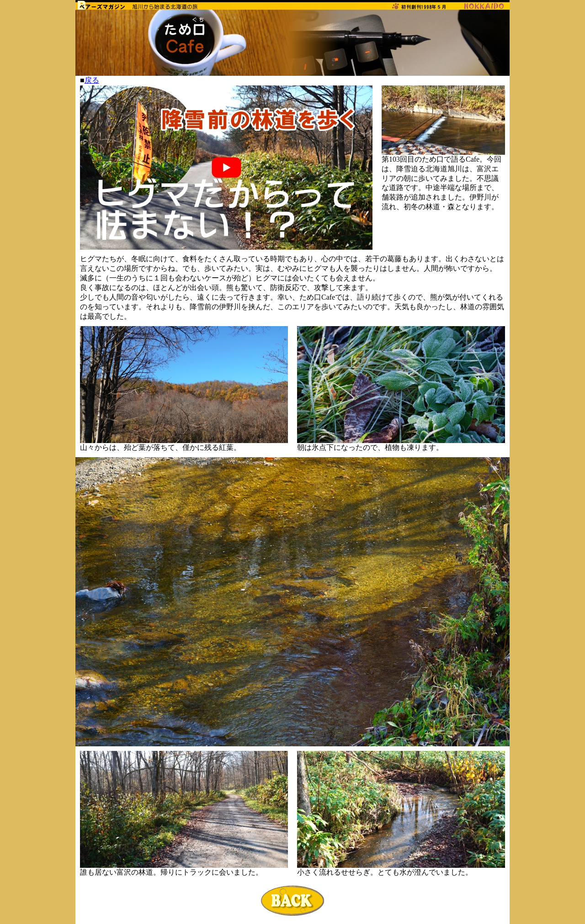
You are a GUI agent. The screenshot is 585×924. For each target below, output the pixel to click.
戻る (92, 80)
